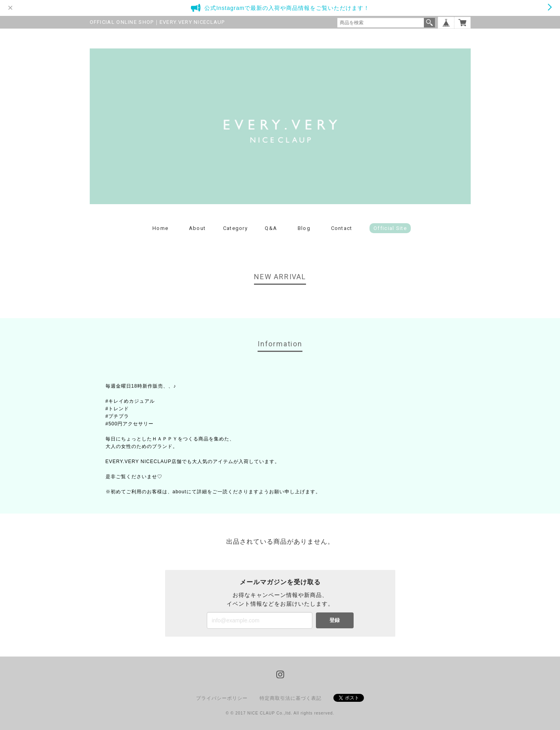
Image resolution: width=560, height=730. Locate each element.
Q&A (271, 228)
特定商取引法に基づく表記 (291, 698)
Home (160, 228)
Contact (342, 228)
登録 (335, 620)
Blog (304, 228)
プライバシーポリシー (222, 698)
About (197, 228)
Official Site (390, 228)
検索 (429, 23)
